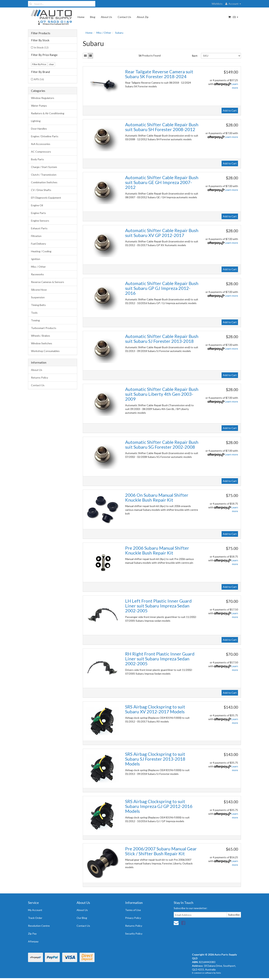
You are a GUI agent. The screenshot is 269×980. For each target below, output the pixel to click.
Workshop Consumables (45, 351)
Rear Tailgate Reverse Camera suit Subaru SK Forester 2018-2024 (159, 74)
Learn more (231, 137)
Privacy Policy (133, 918)
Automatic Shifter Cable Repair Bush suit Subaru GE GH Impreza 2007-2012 (162, 182)
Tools (34, 313)
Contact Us (124, 17)
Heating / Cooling (41, 251)
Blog (93, 17)
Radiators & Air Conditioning (48, 113)
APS (39, 79)
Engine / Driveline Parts (45, 136)
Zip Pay (32, 934)
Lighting (36, 121)
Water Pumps (39, 106)
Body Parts (37, 159)
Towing (35, 320)
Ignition (36, 259)
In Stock (41, 47)
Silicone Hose (39, 290)
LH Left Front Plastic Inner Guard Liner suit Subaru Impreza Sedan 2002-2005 (158, 606)
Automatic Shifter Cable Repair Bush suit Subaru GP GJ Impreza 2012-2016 (162, 288)
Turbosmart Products (44, 328)
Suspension (38, 297)
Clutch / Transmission (44, 175)
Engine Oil (37, 205)
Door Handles (39, 129)
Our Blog (82, 918)
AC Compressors (41, 152)
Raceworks (37, 274)
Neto (218, 973)
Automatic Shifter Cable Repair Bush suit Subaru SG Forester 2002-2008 (162, 444)
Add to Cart (230, 110)
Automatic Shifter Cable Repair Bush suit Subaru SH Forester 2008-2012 (162, 127)
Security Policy (134, 934)
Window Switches (42, 343)
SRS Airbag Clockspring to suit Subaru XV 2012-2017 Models (155, 709)
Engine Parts (38, 213)
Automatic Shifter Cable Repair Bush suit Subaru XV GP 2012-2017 (162, 233)
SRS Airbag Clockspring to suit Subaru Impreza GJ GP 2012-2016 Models (159, 806)
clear (51, 64)
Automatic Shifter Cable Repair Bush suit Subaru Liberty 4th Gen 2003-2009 (162, 394)
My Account (35, 910)
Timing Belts (38, 305)
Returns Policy (40, 378)
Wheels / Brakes (41, 336)
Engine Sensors (40, 221)
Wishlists (217, 4)
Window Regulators (43, 98)
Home (81, 17)
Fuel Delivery (38, 244)
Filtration (36, 236)
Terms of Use (133, 910)
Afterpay (33, 941)
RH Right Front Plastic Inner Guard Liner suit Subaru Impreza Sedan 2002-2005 (160, 659)
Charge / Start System (44, 167)
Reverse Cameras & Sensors (48, 282)
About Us (106, 17)
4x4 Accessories (41, 144)
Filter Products (41, 33)
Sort (195, 56)
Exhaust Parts (39, 228)
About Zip (143, 17)
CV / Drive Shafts (41, 190)
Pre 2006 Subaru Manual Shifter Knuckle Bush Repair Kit (157, 550)
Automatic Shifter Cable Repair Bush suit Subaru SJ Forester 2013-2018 (162, 339)
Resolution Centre (39, 926)
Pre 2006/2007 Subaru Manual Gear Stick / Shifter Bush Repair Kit (161, 851)
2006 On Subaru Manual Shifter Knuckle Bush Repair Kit (157, 497)
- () (233, 17)
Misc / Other (38, 267)
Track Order (35, 918)
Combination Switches (44, 182)
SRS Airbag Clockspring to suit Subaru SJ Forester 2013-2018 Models (155, 759)
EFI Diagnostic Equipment (46, 198)
